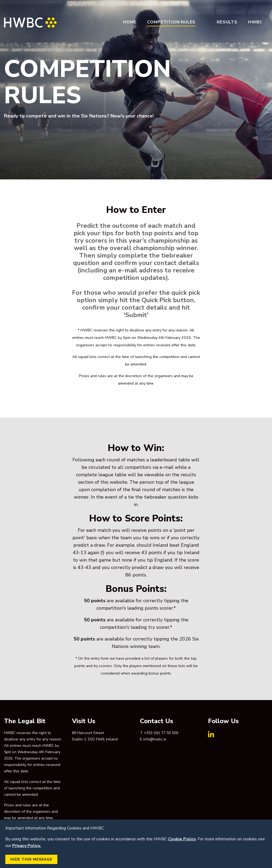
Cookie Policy (182, 839)
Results (227, 22)
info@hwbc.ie (155, 739)
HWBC (255, 22)
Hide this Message (31, 859)
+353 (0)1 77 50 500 (161, 733)
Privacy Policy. (27, 846)
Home (130, 22)
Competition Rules (171, 22)
